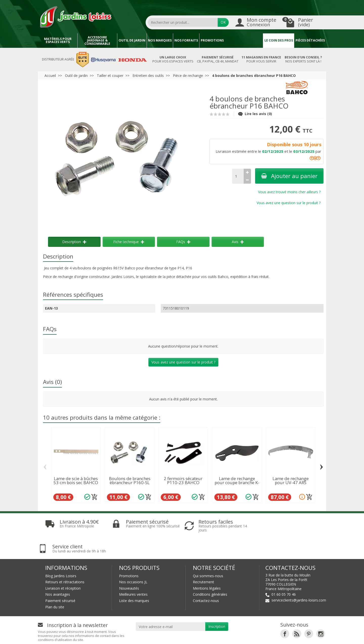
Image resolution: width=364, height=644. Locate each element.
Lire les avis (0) (255, 114)
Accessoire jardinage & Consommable (97, 40)
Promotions (212, 40)
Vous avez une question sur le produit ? (289, 203)
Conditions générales (210, 574)
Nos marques (160, 40)
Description (74, 242)
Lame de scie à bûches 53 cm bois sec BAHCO (76, 481)
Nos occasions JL (133, 561)
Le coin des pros (279, 40)
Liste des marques (134, 580)
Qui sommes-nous (208, 555)
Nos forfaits (186, 40)
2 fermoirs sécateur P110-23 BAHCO (183, 481)
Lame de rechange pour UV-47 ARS (291, 481)
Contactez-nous (206, 580)
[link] (285, 613)
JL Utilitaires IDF (265, 636)
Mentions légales (207, 567)
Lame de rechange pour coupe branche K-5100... (237, 483)
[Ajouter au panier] (95, 497)
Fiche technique (129, 242)
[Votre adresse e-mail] (171, 606)
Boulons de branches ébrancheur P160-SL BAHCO (130, 483)
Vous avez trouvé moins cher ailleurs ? (289, 192)
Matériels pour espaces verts (58, 40)
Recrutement (203, 561)
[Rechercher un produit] (183, 22)
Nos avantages (58, 574)
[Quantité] (238, 176)
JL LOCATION (230, 636)
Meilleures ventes (133, 574)
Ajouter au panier (289, 176)
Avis (238, 242)
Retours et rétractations (65, 561)
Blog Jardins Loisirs (61, 555)
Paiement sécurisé (60, 580)
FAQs (183, 242)
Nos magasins (169, 636)
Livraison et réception (63, 567)
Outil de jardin (132, 40)
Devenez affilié (112, 636)
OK (223, 22)
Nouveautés (129, 567)
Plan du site (55, 586)
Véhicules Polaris (305, 636)
